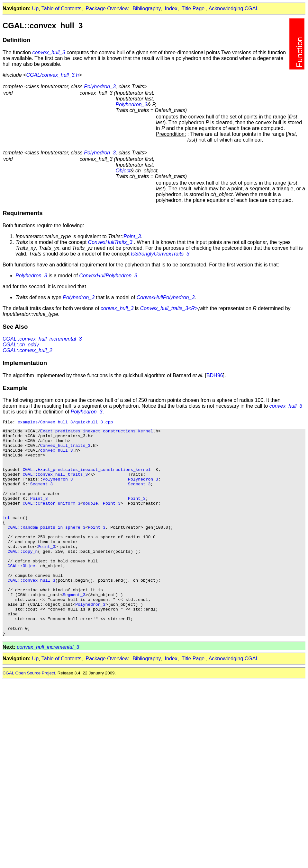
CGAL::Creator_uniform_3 (51, 519)
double (91, 519)
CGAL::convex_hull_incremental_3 (42, 339)
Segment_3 (41, 496)
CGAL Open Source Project (29, 715)
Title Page (193, 9)
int (6, 537)
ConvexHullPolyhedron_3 (108, 276)
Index (171, 9)
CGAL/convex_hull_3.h (52, 75)
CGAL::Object (23, 595)
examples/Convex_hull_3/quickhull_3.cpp (65, 423)
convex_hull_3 (49, 52)
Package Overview (107, 9)
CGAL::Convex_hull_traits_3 (55, 485)
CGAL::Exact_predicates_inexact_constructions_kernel (86, 479)
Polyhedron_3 (100, 87)
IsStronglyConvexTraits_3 (160, 254)
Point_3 (132, 236)
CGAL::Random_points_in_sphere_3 (47, 548)
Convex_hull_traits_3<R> (169, 308)
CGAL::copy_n (23, 577)
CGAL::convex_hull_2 (27, 350)
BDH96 (215, 375)
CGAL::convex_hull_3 (32, 612)
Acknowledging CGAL (234, 9)
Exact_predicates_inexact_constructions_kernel (97, 433)
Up (35, 9)
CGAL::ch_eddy (21, 345)
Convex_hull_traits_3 (65, 450)
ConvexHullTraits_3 (110, 242)
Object (123, 171)
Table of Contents (62, 9)
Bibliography (146, 9)
